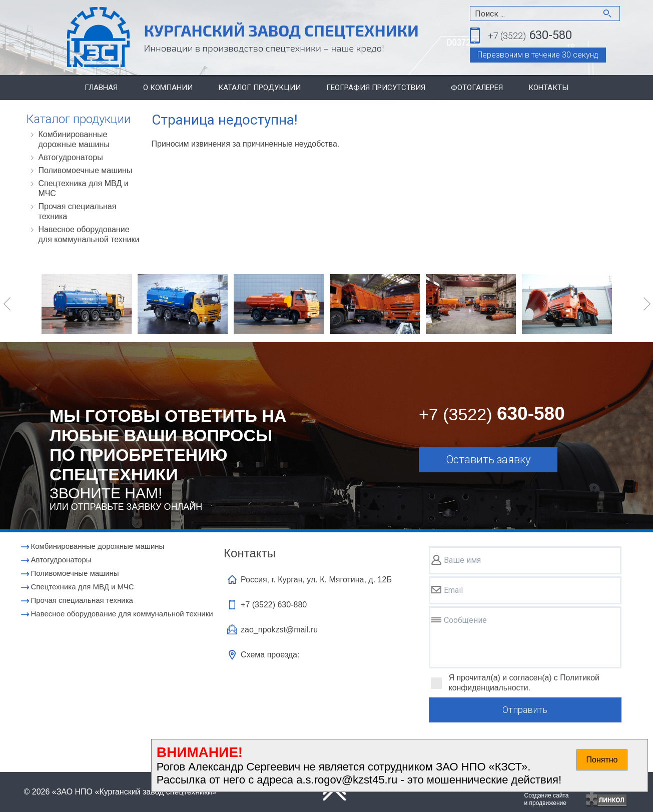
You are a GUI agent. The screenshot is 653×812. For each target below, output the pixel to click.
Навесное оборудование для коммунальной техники (89, 234)
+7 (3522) (274, 605)
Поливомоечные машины (86, 170)
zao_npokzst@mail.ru (279, 630)
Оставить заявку (488, 460)
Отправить (525, 710)
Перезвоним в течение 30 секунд (538, 55)
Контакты (548, 88)
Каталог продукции (259, 88)
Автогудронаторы (71, 157)
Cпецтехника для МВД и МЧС (84, 188)
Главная (101, 88)
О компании (168, 88)
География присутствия (376, 88)
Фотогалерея (477, 88)
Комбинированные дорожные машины (74, 139)
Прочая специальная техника (78, 211)
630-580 (530, 36)
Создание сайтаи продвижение (547, 799)
